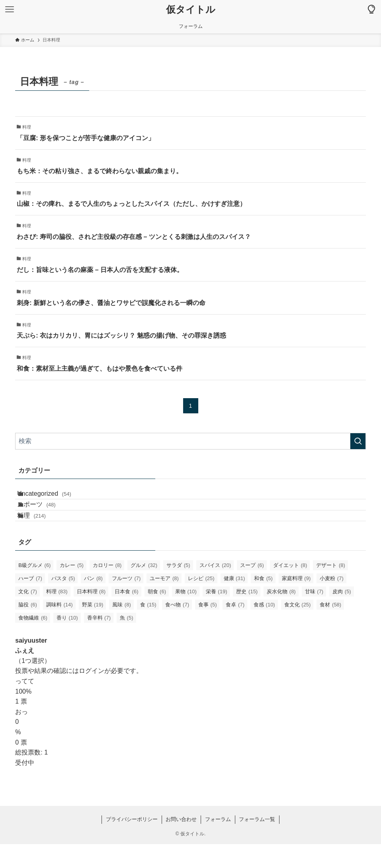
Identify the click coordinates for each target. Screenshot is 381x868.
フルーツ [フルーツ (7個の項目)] (126, 602)
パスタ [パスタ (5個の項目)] (63, 602)
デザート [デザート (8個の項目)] (331, 589)
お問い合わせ (181, 843)
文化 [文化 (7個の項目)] (28, 615)
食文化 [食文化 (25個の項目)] (298, 629)
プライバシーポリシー (132, 843)
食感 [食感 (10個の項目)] (264, 629)
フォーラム (218, 843)
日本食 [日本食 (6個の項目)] (127, 615)
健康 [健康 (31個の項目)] (234, 602)
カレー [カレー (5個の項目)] (72, 589)
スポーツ (46, 516)
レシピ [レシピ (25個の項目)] (201, 602)
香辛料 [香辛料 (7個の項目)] (99, 642)
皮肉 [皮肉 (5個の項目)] (342, 615)
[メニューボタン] (10, 10)
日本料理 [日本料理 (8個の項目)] (91, 615)
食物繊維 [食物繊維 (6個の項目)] (33, 642)
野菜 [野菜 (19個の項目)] (93, 629)
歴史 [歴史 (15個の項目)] (247, 615)
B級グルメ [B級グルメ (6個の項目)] (34, 589)
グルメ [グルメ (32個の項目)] (144, 589)
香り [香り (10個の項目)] (67, 642)
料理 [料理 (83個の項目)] (57, 615)
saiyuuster (31, 664)
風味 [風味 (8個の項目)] (122, 629)
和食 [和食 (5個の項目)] (263, 602)
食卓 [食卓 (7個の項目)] (235, 629)
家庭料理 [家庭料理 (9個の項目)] (296, 602)
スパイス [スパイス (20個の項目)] (215, 589)
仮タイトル (191, 10)
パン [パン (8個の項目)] (93, 602)
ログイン (92, 695)
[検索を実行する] (358, 441)
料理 (41, 535)
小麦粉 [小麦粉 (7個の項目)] (332, 602)
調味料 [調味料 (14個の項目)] (60, 629)
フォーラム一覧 (257, 843)
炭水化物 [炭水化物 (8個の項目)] (281, 615)
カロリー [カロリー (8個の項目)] (107, 589)
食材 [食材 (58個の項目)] (330, 629)
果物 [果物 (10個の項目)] (186, 615)
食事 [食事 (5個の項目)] (208, 629)
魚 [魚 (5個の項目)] (127, 642)
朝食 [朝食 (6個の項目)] (157, 615)
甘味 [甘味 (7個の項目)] (314, 615)
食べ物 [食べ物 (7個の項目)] (177, 629)
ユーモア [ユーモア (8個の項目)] (164, 602)
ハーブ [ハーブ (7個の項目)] (30, 602)
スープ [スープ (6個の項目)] (252, 589)
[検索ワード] (190, 441)
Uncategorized (53, 498)
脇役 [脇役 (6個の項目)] (28, 629)
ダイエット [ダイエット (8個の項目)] (290, 589)
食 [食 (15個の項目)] (148, 629)
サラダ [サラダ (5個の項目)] (178, 589)
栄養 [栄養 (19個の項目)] (217, 615)
